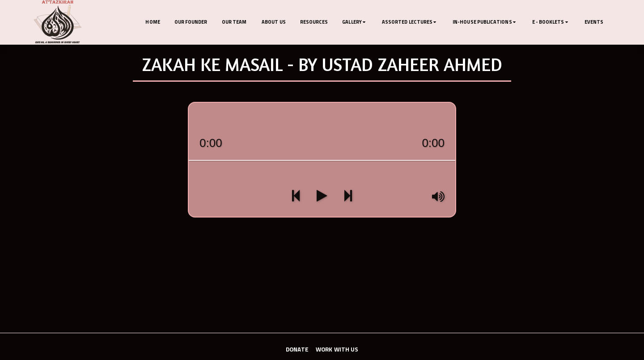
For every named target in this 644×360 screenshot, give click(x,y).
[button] (355, 22)
